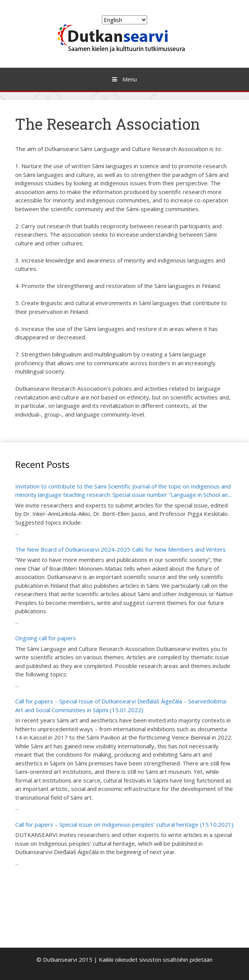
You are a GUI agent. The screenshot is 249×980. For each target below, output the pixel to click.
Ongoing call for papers (46, 638)
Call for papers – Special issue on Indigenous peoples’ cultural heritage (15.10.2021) (124, 824)
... (17, 533)
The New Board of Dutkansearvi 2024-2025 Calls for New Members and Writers (121, 549)
